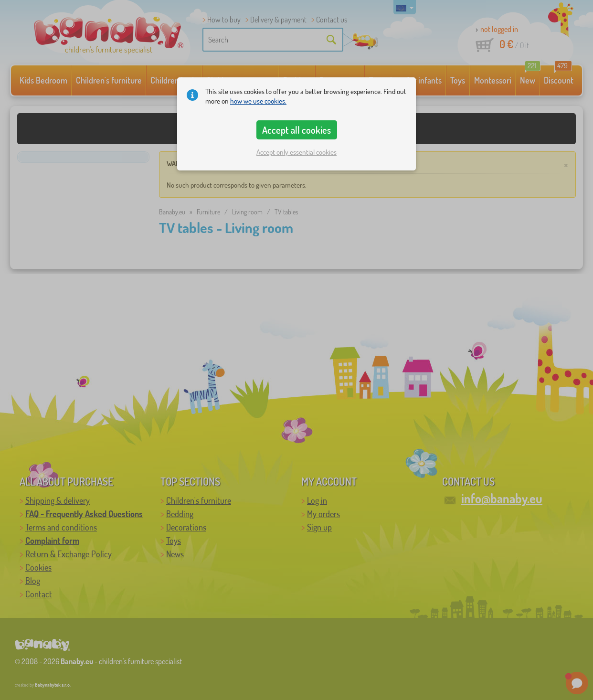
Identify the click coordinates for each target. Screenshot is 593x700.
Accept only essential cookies (296, 152)
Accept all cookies (296, 130)
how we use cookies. (258, 101)
